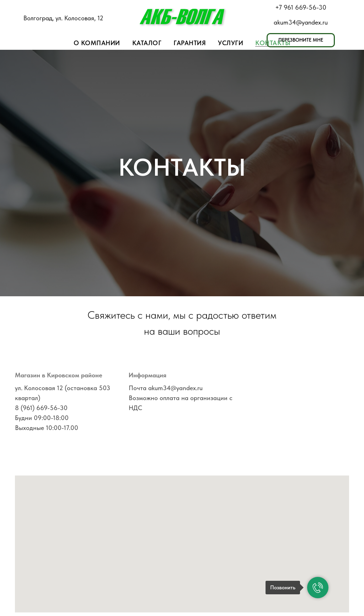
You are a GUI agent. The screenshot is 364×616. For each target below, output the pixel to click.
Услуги (231, 43)
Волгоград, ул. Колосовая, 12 (63, 18)
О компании (97, 43)
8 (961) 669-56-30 (41, 408)
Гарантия (190, 43)
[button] (301, 40)
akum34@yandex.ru (301, 22)
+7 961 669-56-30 (301, 7)
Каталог (147, 43)
